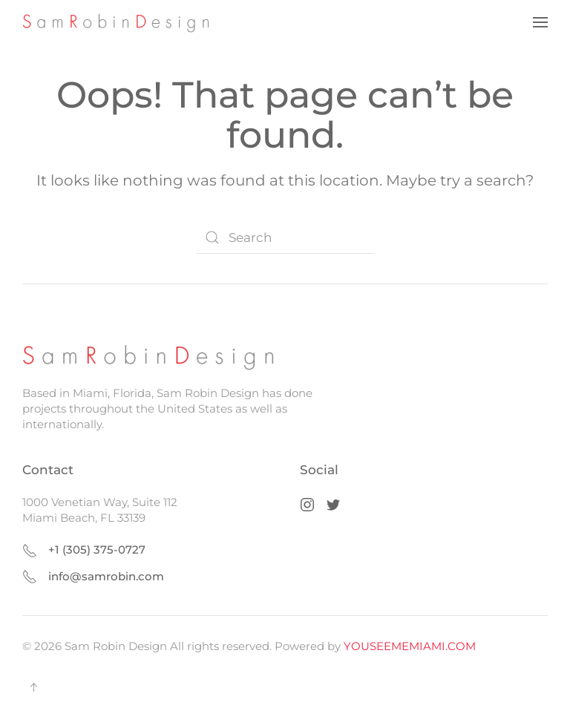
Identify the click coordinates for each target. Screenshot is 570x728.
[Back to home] (121, 22)
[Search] (285, 237)
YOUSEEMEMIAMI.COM (410, 646)
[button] (540, 22)
